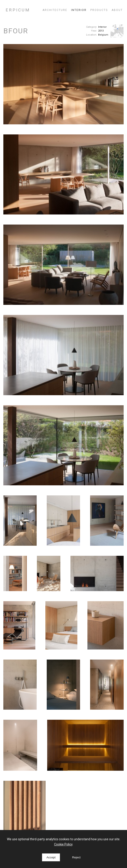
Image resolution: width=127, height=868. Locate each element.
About (117, 10)
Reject (76, 857)
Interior (79, 10)
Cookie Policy (63, 844)
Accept (51, 857)
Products (99, 10)
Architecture (55, 10)
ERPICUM (18, 10)
